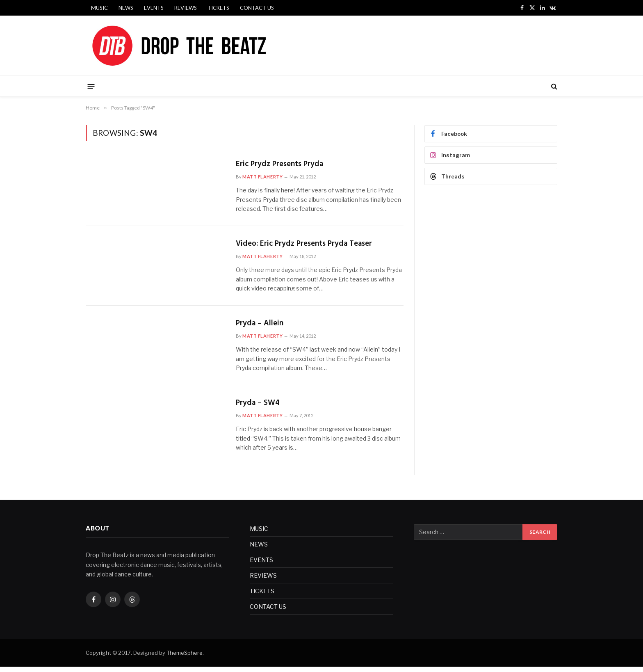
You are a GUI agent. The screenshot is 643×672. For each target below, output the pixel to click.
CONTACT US (257, 8)
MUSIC (99, 8)
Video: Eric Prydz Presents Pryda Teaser (312, 246)
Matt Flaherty (262, 178)
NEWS (126, 8)
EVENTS (154, 8)
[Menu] (91, 86)
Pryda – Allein (262, 327)
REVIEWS (186, 8)
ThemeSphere (185, 658)
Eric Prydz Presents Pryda (284, 165)
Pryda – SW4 (260, 408)
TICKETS (218, 8)
